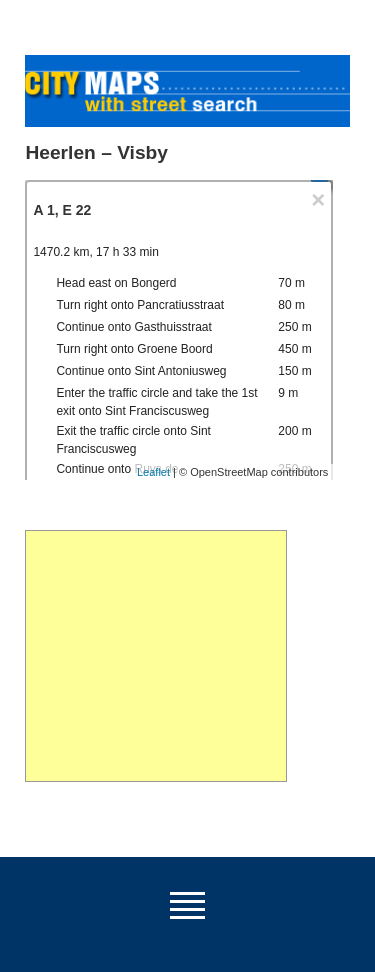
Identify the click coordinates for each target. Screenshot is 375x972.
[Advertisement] (155, 656)
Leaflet (153, 472)
